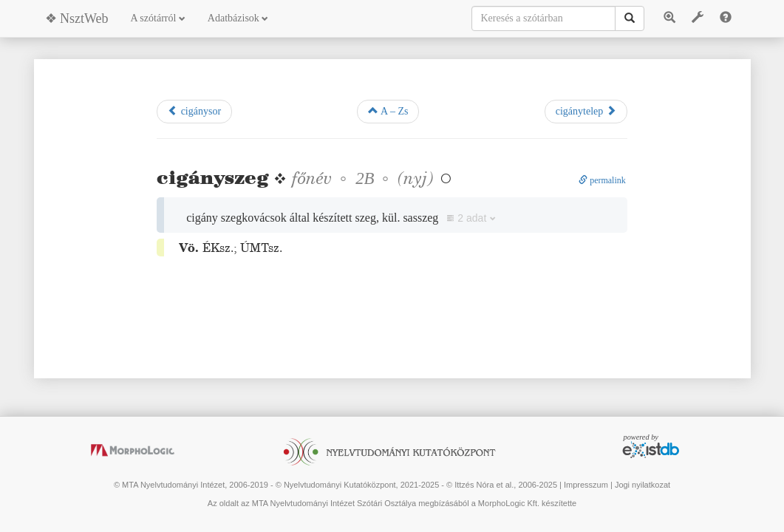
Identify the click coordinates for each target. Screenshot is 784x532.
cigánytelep (586, 111)
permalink (602, 180)
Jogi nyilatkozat (642, 485)
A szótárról (158, 18)
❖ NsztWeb (77, 18)
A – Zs (388, 111)
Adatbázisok (238, 18)
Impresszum (586, 485)
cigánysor (194, 111)
